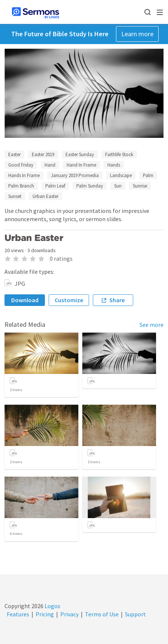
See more (152, 325)
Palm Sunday (90, 186)
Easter (14, 154)
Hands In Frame (24, 175)
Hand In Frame (81, 165)
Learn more (137, 34)
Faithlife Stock (119, 154)
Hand (50, 165)
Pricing (45, 614)
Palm (148, 175)
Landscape (121, 175)
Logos (52, 606)
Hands (114, 165)
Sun (118, 186)
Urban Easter (45, 196)
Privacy (69, 614)
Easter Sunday (80, 154)
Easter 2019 (43, 154)
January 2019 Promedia (75, 175)
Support (135, 614)
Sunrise (140, 186)
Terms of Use (102, 614)
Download (25, 300)
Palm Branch (21, 186)
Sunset (15, 196)
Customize (69, 300)
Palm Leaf (55, 186)
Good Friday (21, 165)
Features (18, 614)
